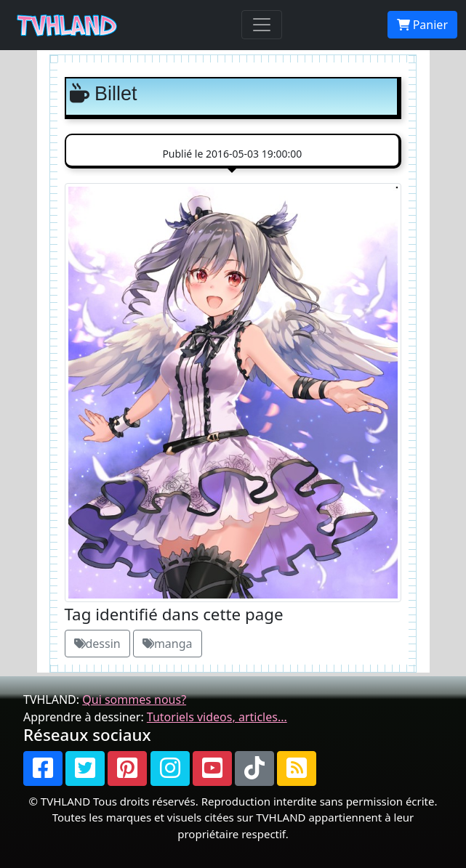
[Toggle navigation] (262, 25)
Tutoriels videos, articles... (217, 717)
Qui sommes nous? (134, 699)
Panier (422, 25)
